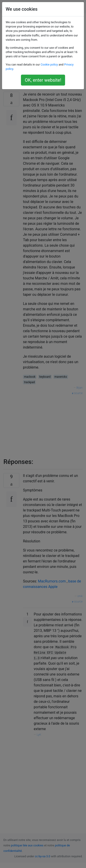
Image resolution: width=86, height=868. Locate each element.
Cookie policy (49, 65)
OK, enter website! (43, 80)
